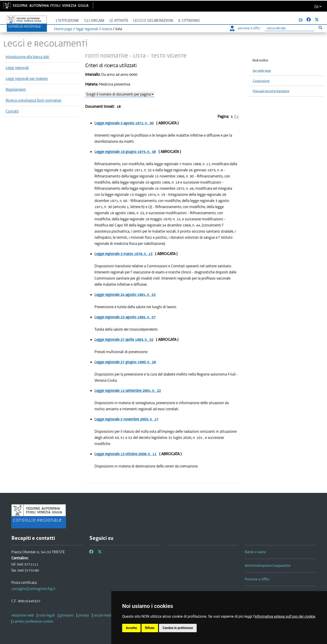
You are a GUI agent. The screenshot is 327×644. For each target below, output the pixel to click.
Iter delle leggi (262, 71)
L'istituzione (67, 21)
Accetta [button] (131, 628)
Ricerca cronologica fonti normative (33, 100)
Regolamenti (16, 89)
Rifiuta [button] (150, 628)
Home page (63, 29)
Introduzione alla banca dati (27, 57)
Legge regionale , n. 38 (125, 152)
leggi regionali (87, 29)
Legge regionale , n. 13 (123, 254)
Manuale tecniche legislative (271, 91)
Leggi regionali (17, 68)
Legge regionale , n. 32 (124, 339)
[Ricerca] (290, 28)
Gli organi (94, 21)
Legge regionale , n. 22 (128, 391)
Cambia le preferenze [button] (178, 628)
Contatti (12, 111)
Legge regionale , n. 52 (125, 295)
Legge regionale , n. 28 (125, 362)
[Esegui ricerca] (320, 28)
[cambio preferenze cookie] (33, 621)
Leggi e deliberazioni (153, 21)
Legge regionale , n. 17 (126, 419)
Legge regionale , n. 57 (125, 317)
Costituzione (261, 81)
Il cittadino (189, 21)
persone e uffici (245, 28)
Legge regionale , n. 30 (124, 123)
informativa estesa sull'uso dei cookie (285, 616)
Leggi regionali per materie (27, 79)
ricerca (107, 29)
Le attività (119, 21)
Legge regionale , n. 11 (125, 454)
